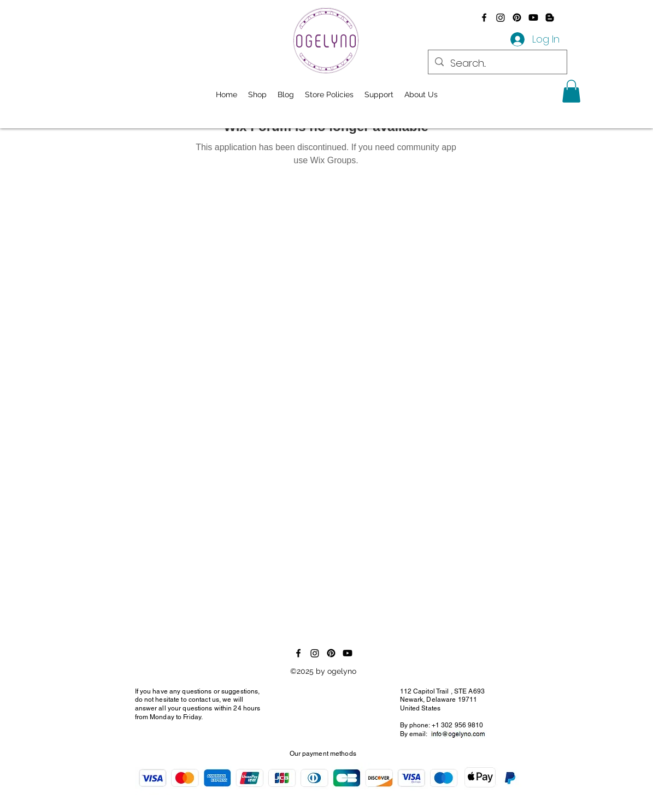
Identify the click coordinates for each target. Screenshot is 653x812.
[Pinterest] (517, 17)
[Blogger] (550, 17)
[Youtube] (533, 17)
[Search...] (497, 63)
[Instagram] (501, 17)
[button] (571, 91)
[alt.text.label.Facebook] (484, 17)
